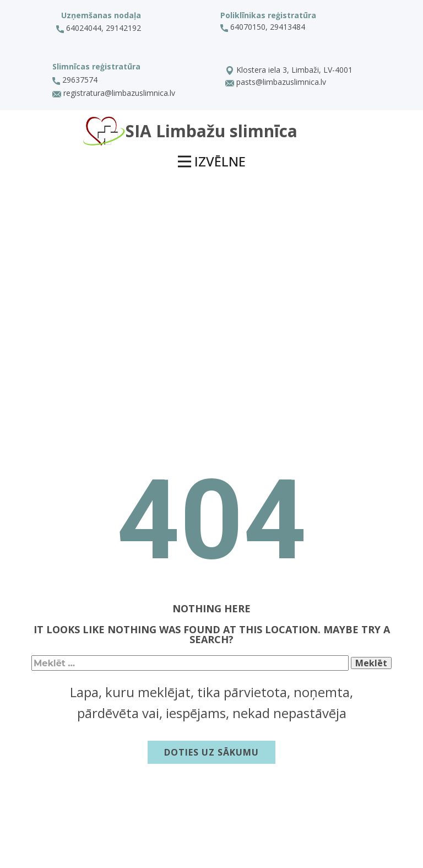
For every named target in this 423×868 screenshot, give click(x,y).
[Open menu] (212, 162)
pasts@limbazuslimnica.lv (276, 83)
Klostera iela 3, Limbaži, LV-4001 (289, 71)
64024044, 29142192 (99, 28)
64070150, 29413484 (264, 27)
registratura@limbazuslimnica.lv (114, 94)
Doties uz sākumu (211, 752)
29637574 (75, 80)
